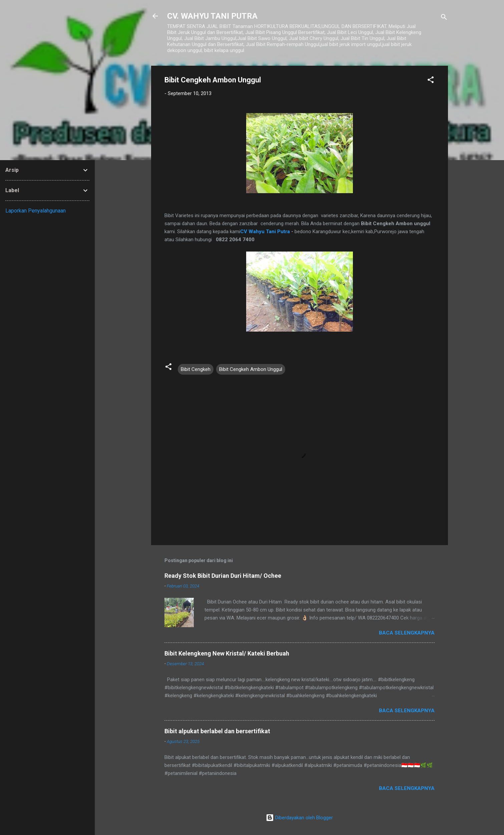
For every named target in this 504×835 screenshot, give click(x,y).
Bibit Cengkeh (196, 369)
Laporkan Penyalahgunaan (36, 211)
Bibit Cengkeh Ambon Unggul (251, 369)
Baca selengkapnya (407, 633)
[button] (431, 81)
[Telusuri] (444, 18)
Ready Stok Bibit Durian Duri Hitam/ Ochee (223, 576)
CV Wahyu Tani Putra (265, 232)
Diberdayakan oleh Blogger (299, 818)
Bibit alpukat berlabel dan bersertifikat (217, 731)
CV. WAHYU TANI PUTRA (212, 16)
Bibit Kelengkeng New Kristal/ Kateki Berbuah (227, 653)
